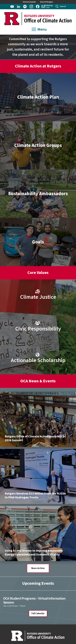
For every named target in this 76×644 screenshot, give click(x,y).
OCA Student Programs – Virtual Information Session (34, 600)
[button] (61, 7)
